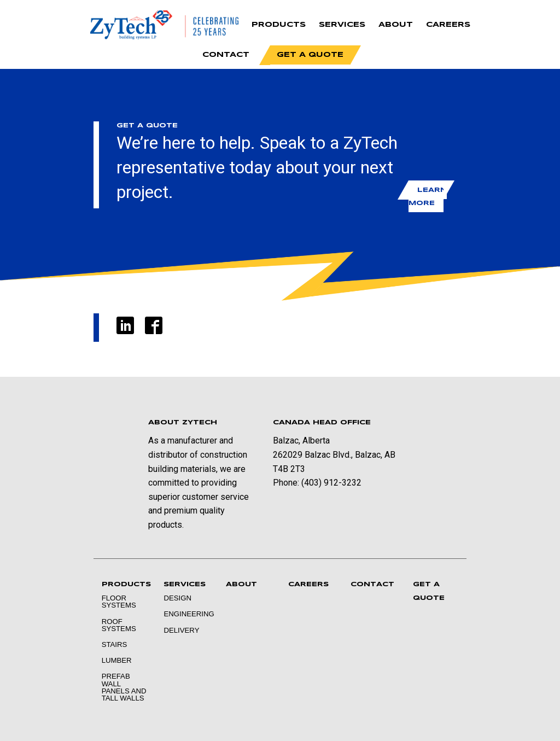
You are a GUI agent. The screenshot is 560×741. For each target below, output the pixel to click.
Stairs (115, 644)
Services (342, 25)
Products (279, 25)
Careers (448, 25)
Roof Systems (119, 625)
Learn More (428, 196)
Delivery (181, 630)
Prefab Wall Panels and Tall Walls (124, 687)
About (396, 25)
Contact (226, 55)
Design (177, 598)
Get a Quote (310, 55)
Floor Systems (119, 602)
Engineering (186, 614)
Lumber (117, 660)
